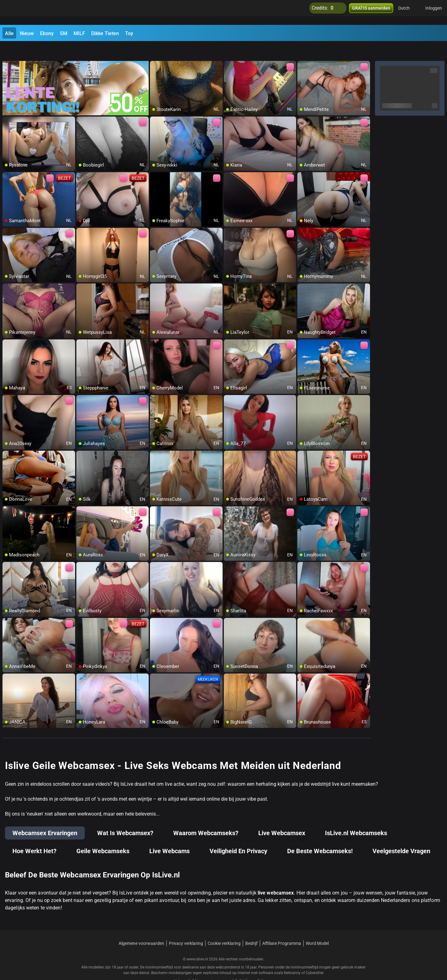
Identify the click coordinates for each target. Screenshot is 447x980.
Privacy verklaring (186, 927)
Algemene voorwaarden (141, 927)
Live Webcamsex (282, 817)
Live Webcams (169, 835)
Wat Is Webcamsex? (125, 817)
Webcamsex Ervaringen (45, 817)
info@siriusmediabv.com (253, 965)
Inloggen (434, 12)
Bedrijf (251, 927)
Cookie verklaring (224, 927)
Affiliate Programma (282, 927)
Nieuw (27, 33)
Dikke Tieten (105, 33)
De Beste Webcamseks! (320, 835)
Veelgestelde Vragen (401, 835)
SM (64, 33)
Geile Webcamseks (103, 835)
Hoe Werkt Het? (34, 835)
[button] (408, 12)
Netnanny (293, 957)
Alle (9, 33)
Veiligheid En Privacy (238, 835)
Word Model (317, 927)
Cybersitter (315, 957)
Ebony (47, 33)
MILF (79, 33)
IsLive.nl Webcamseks (356, 817)
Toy (129, 33)
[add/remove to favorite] (155, 50)
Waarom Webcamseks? (206, 817)
